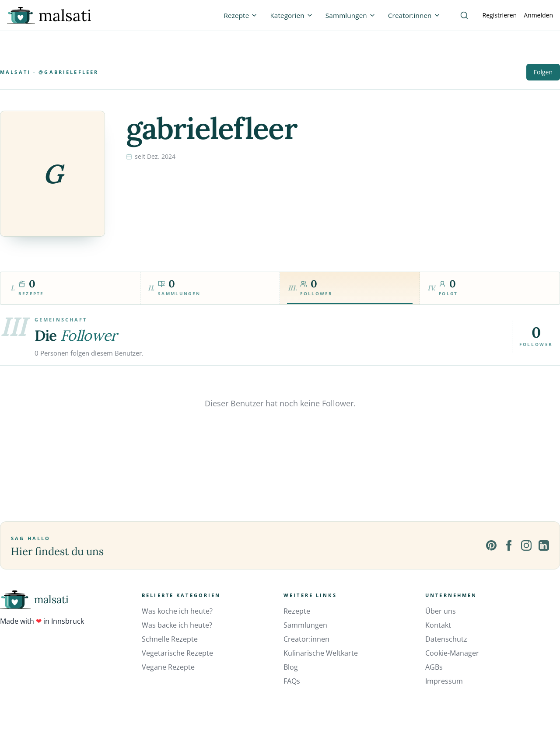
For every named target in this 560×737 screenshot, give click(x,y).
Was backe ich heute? (177, 625)
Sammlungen (305, 625)
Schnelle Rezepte (170, 639)
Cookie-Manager (452, 653)
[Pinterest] (491, 545)
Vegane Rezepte (168, 667)
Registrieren (500, 15)
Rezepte (297, 611)
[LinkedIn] (544, 545)
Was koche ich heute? (177, 611)
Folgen (543, 72)
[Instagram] (526, 545)
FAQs (292, 681)
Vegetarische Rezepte (177, 653)
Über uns (441, 611)
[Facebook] (509, 545)
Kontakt (438, 625)
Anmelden (538, 15)
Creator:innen (306, 639)
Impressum (444, 681)
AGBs (434, 667)
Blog (291, 667)
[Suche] (464, 15)
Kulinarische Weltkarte (321, 653)
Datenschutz (446, 639)
